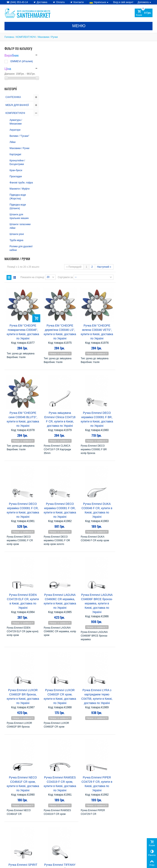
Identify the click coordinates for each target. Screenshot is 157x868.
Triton (85, 801)
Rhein (85, 793)
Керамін (87, 809)
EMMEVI (87, 762)
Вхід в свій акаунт (123, 2)
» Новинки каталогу (54, 840)
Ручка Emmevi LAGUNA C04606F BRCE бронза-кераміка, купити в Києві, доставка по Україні (134, 394)
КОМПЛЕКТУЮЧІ (26, 37)
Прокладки (16, 176)
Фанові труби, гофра (21, 183)
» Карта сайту (89, 840)
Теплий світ (102, 812)
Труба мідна (16, 240)
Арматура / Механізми (16, 122)
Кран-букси (16, 170)
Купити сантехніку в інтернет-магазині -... (28, 786)
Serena (86, 797)
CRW (84, 758)
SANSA (106, 793)
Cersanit (87, 754)
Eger (106, 758)
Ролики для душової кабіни (21, 248)
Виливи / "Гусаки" (19, 136)
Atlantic (86, 750)
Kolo (92, 785)
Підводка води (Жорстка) (18, 197)
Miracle (103, 785)
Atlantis (98, 750)
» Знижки (48, 836)
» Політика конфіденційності (21, 836)
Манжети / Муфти (20, 189)
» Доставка (87, 836)
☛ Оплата (59, 2)
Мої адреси (125, 840)
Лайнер (86, 812)
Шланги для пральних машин (19, 216)
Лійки (13, 142)
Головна (9, 37)
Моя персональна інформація (136, 844)
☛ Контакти (77, 2)
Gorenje (101, 762)
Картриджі (15, 154)
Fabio (85, 766)
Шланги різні (17, 234)
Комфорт (101, 809)
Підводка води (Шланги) (18, 207)
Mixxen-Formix (91, 789)
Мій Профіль (126, 830)
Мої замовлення (128, 836)
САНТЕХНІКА (13, 97)
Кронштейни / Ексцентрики (17, 162)
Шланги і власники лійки (20, 226)
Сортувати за (102, 69)
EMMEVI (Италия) (22, 61)
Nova (108, 789)
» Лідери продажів (53, 844)
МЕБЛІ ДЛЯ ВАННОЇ (17, 105)
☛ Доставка (40, 2)
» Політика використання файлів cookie (19, 842)
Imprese (86, 781)
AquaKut (87, 746)
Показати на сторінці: (70, 69)
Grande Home (102, 770)
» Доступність (13, 848)
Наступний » (141, 59)
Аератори (15, 130)
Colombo (101, 754)
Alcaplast (102, 743)
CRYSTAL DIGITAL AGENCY (33, 864)
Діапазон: (10, 74)
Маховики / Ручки (20, 148)
